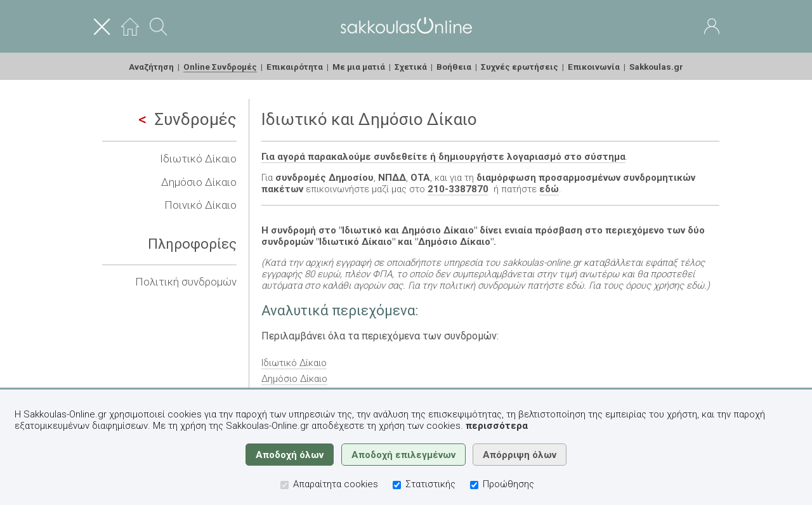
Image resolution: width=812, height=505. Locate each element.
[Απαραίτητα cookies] (285, 485)
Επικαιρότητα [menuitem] (295, 67)
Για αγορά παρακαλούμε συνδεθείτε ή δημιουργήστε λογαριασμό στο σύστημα (443, 157)
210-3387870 (458, 189)
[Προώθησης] (474, 485)
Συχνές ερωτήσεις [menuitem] (520, 67)
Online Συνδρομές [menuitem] (220, 67)
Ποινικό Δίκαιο (200, 205)
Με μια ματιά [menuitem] (359, 67)
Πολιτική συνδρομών (186, 282)
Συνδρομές (187, 119)
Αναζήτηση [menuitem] (151, 67)
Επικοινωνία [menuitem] (594, 67)
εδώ (549, 189)
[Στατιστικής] (397, 485)
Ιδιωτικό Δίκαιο (198, 159)
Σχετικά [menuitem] (411, 67)
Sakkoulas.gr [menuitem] (656, 67)
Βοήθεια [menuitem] (454, 67)
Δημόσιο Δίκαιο (199, 182)
